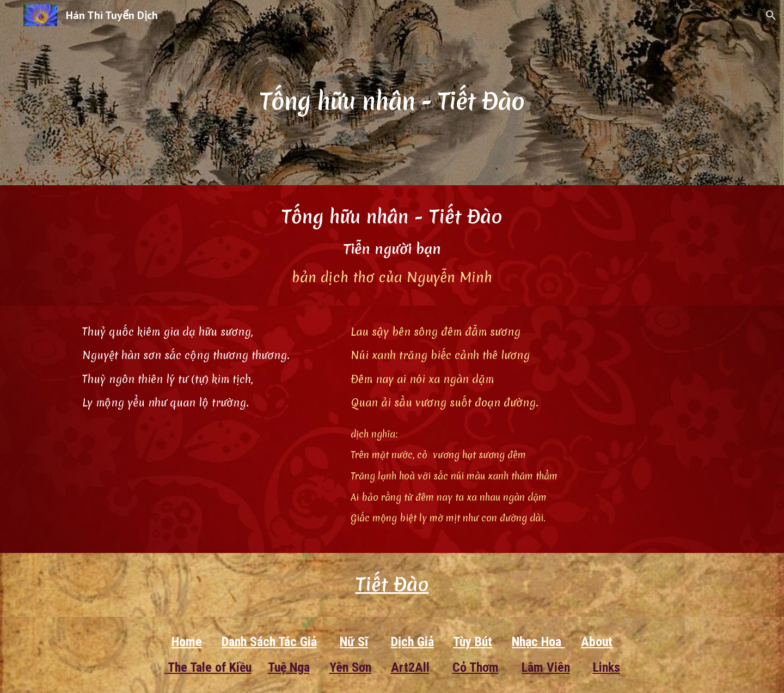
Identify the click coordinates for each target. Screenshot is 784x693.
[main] (392, 92)
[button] (771, 15)
